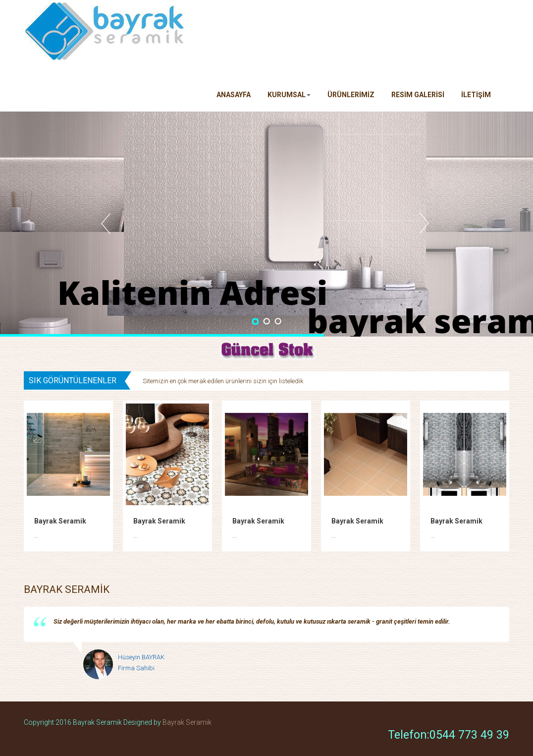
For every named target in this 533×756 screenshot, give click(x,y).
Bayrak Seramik (60, 521)
